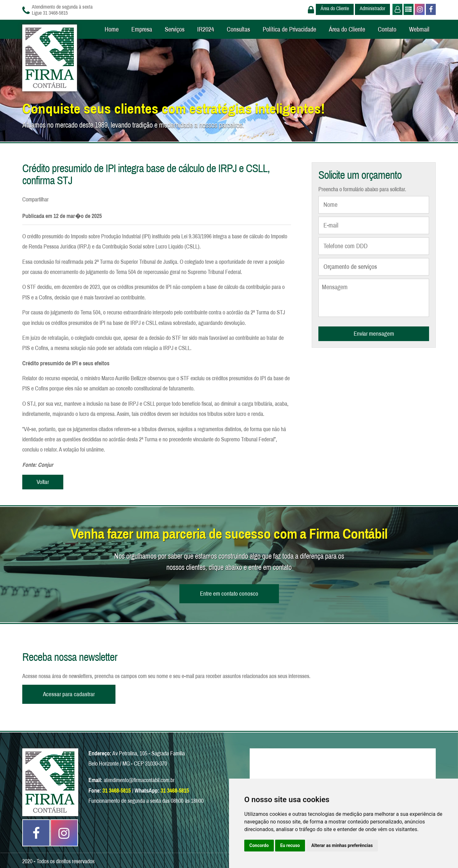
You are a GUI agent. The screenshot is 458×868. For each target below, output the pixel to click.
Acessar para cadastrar (69, 694)
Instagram (419, 9)
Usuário (397, 9)
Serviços (175, 29)
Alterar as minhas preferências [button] (342, 845)
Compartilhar (35, 199)
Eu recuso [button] (290, 845)
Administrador (372, 8)
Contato (387, 29)
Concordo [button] (259, 845)
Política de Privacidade (289, 29)
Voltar (43, 482)
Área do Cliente (335, 8)
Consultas (238, 29)
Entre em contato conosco (229, 594)
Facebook (430, 9)
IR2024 (206, 29)
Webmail (419, 29)
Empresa (142, 29)
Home (112, 29)
